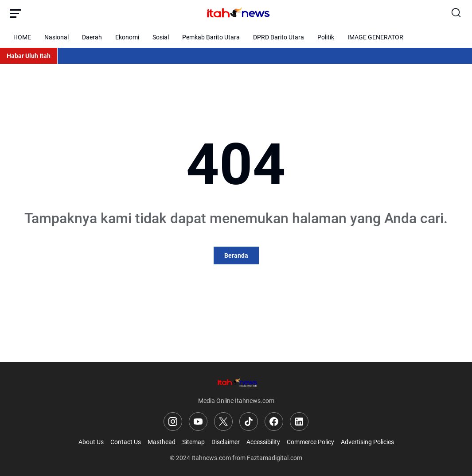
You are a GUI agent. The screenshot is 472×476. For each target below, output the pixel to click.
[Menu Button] (16, 13)
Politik (326, 37)
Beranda (236, 255)
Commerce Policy (310, 442)
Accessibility (263, 442)
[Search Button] (456, 13)
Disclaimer (226, 442)
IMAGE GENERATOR (375, 37)
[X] (223, 422)
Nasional (57, 37)
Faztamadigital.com (275, 458)
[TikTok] (249, 422)
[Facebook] (274, 422)
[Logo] (236, 382)
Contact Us (126, 442)
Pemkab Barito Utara (211, 37)
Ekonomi (127, 37)
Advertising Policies (367, 442)
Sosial (161, 37)
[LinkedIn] (299, 422)
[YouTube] (198, 422)
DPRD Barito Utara (279, 37)
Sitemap (193, 442)
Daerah (92, 37)
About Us (91, 442)
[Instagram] (173, 422)
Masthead (162, 442)
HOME (22, 37)
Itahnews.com (211, 458)
